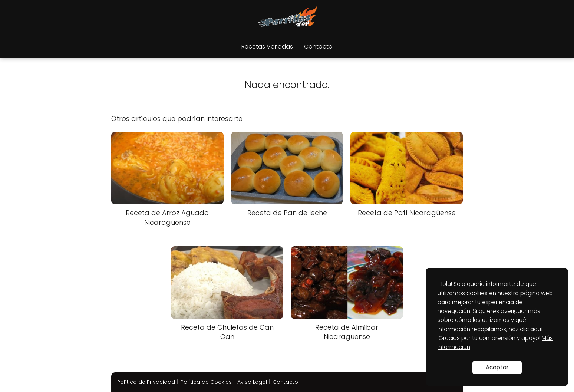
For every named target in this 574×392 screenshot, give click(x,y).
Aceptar (497, 367)
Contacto (318, 47)
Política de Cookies (206, 382)
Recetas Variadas (267, 47)
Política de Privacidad (146, 382)
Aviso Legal (252, 382)
